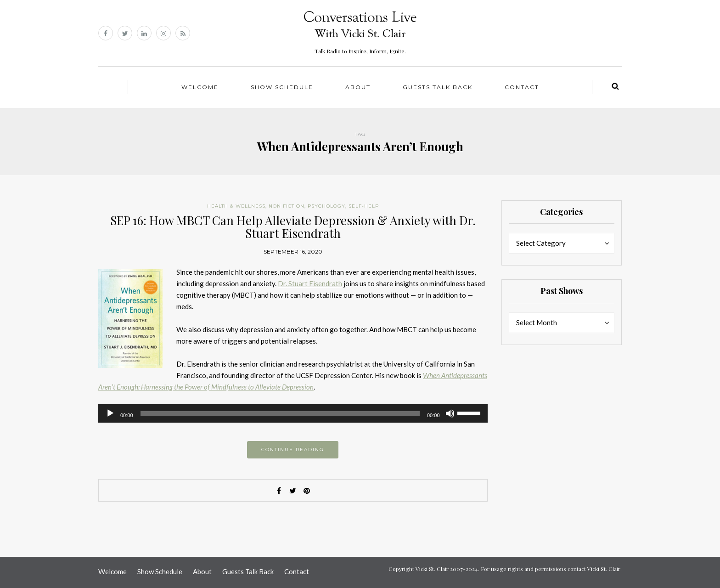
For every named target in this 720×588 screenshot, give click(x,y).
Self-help (364, 206)
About (358, 87)
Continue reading (293, 449)
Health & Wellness (236, 206)
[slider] (280, 413)
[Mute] (450, 413)
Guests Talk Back (438, 87)
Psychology (326, 206)
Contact (522, 87)
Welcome (200, 87)
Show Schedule (282, 87)
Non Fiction (287, 206)
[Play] (110, 413)
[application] (293, 413)
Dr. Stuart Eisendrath (310, 283)
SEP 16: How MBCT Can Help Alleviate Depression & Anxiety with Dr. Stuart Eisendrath (293, 227)
